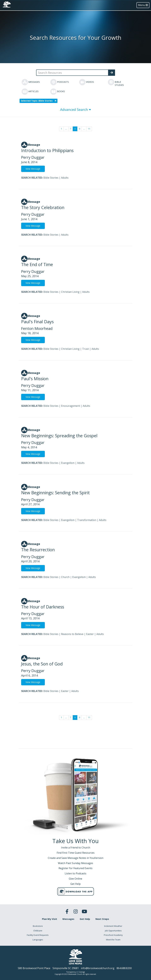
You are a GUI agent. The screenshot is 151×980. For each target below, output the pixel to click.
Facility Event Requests (38, 935)
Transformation (87, 520)
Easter (90, 634)
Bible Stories (51, 178)
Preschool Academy (113, 935)
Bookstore (38, 926)
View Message (33, 169)
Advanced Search (76, 109)
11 (89, 129)
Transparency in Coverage (76, 972)
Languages (38, 940)
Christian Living (70, 292)
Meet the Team (113, 940)
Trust (86, 349)
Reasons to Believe (72, 634)
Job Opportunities (113, 931)
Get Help (85, 919)
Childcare (38, 931)
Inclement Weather (113, 926)
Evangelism (68, 463)
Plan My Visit (50, 919)
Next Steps (102, 919)
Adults (65, 178)
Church (65, 577)
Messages (68, 919)
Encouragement (71, 406)
